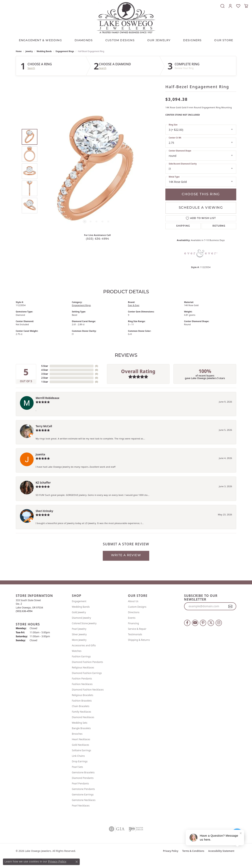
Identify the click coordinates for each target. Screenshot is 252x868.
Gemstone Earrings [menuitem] (83, 795)
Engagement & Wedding (40, 41)
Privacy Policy (171, 851)
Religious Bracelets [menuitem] (82, 695)
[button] (222, 6)
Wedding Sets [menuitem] (80, 723)
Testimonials (135, 634)
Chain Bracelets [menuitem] (81, 706)
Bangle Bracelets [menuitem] (81, 728)
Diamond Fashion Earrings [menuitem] (87, 673)
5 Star (45, 366)
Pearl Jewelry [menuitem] (79, 629)
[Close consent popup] (77, 862)
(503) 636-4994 (98, 239)
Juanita (40, 454)
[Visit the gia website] (117, 829)
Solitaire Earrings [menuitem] (82, 750)
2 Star (45, 378)
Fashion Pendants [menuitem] (82, 679)
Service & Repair (137, 629)
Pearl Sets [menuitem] (77, 767)
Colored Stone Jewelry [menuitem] (84, 623)
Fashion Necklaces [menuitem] (82, 684)
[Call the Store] (24, 611)
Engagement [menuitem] (79, 601)
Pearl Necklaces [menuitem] (81, 806)
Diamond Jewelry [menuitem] (81, 618)
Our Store (224, 41)
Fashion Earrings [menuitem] (81, 656)
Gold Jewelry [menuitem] (79, 612)
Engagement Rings (65, 51)
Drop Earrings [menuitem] (80, 761)
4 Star (45, 370)
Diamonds (84, 41)
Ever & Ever (134, 305)
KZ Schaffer (43, 483)
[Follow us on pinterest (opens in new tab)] (203, 623)
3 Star (45, 374)
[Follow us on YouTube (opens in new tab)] (195, 623)
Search (31, 68)
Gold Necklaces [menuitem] (80, 745)
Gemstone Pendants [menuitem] (83, 789)
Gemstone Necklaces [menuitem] (84, 800)
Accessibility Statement (221, 851)
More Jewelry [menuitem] (79, 640)
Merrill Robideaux (47, 398)
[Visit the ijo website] (136, 829)
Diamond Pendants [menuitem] (83, 778)
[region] (96, 171)
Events (132, 618)
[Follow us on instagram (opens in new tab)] (219, 623)
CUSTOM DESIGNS (120, 41)
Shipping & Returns (139, 640)
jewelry (29, 51)
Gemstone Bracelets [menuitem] (83, 772)
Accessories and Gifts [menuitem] (84, 645)
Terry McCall (44, 426)
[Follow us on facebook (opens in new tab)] (187, 623)
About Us (133, 601)
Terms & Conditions (193, 851)
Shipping (183, 226)
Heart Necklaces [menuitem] (81, 739)
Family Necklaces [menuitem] (82, 712)
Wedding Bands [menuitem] (81, 607)
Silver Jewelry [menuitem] (79, 634)
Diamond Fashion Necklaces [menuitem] (88, 690)
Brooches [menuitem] (77, 734)
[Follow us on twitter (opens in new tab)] (211, 623)
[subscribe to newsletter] (230, 606)
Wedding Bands (44, 51)
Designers (192, 41)
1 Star (45, 382)
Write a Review (126, 555)
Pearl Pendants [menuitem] (80, 783)
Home (19, 51)
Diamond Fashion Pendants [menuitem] (87, 662)
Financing (133, 623)
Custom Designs (137, 607)
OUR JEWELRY (159, 41)
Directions (134, 612)
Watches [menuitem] (77, 651)
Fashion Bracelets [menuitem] (82, 701)
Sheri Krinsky (44, 511)
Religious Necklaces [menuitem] (83, 668)
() (97, 366)
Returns (219, 226)
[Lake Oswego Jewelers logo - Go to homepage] (126, 18)
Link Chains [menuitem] (78, 756)
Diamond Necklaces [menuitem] (83, 717)
